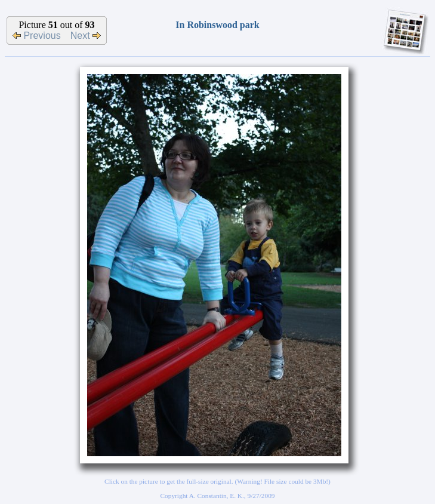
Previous (37, 36)
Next (86, 36)
